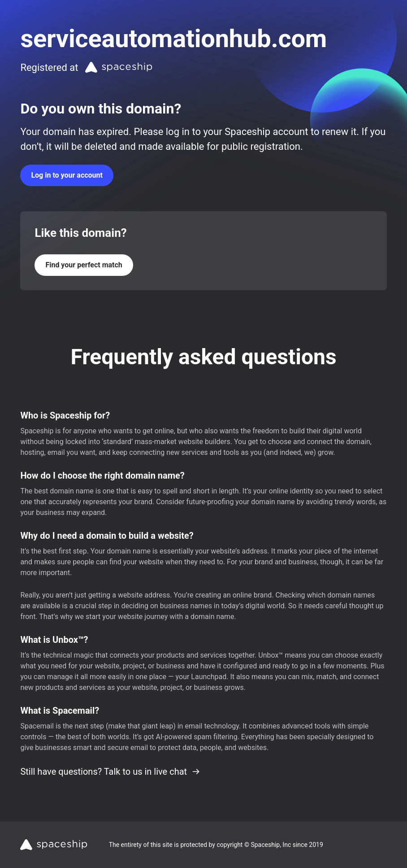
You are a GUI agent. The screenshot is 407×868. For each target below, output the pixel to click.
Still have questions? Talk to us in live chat (110, 772)
